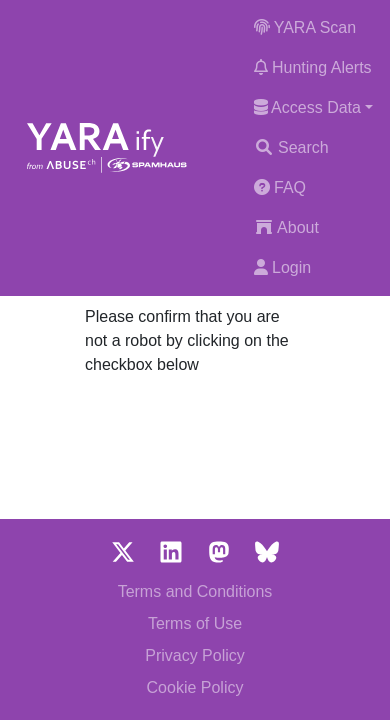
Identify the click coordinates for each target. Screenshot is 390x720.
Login (283, 267)
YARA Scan (305, 27)
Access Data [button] (307, 107)
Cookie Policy (195, 687)
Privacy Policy (195, 655)
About (286, 227)
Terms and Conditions (195, 591)
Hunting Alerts (313, 67)
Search (291, 147)
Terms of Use (195, 623)
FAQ (280, 187)
